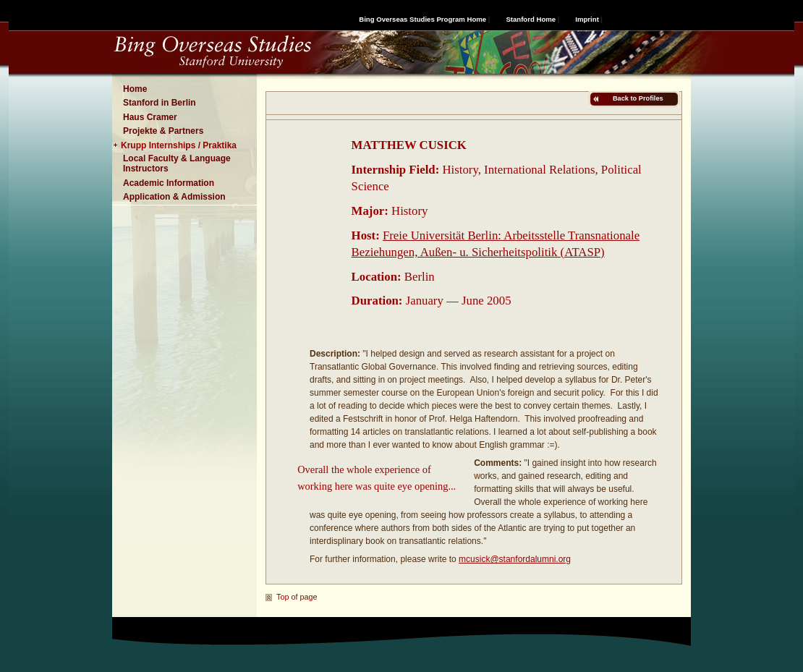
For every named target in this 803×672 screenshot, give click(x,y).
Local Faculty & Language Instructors (177, 163)
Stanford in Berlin (160, 103)
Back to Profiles (637, 98)
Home (135, 89)
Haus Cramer (150, 117)
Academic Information (169, 183)
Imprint (587, 19)
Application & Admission (174, 197)
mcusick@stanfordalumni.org (515, 559)
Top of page (297, 597)
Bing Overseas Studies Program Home (422, 19)
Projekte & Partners (163, 131)
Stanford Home (531, 19)
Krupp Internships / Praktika (179, 145)
